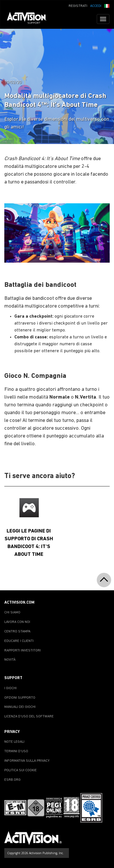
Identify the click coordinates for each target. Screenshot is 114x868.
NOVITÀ (10, 660)
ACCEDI (96, 6)
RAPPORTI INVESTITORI (23, 651)
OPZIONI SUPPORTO (20, 698)
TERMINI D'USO (16, 751)
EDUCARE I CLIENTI (19, 641)
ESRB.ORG (12, 780)
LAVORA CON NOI (17, 622)
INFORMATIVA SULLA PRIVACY (27, 761)
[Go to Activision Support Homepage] (30, 19)
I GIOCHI (10, 688)
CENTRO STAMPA (17, 632)
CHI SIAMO (12, 613)
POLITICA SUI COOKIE (21, 770)
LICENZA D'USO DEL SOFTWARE (29, 717)
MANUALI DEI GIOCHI (20, 707)
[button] (107, 5)
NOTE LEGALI (14, 742)
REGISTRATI (78, 6)
